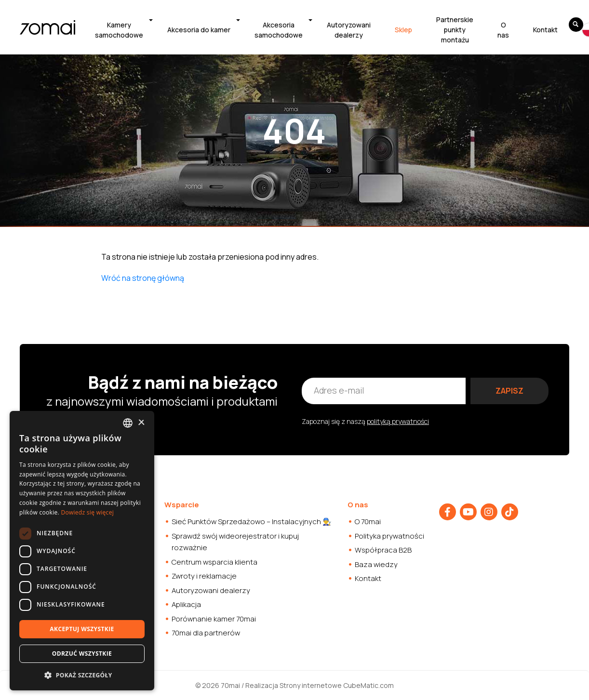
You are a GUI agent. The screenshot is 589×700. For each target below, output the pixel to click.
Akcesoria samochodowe (279, 30)
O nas (503, 30)
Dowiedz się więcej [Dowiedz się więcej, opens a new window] (87, 512)
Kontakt (545, 30)
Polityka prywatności (389, 536)
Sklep (403, 30)
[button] (82, 675)
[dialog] (82, 551)
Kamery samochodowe (119, 30)
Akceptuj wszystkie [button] (82, 629)
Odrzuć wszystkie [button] (82, 654)
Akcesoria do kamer (199, 30)
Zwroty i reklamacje (204, 576)
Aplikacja (186, 604)
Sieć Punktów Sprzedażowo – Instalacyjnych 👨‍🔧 (252, 522)
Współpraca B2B (383, 550)
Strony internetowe (311, 685)
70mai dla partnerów (206, 633)
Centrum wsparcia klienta (214, 562)
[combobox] (128, 423)
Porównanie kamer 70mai (214, 619)
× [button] (141, 423)
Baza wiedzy (376, 564)
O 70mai (368, 522)
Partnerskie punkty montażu (455, 30)
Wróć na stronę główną (143, 278)
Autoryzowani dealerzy (349, 30)
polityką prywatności (398, 421)
